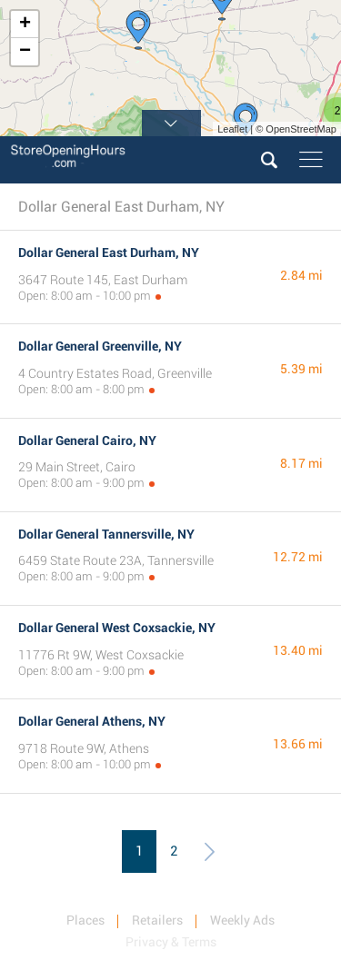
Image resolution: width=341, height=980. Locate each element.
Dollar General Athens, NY (92, 721)
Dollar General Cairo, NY (87, 441)
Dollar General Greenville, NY (100, 346)
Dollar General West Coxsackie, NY (117, 628)
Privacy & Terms (171, 942)
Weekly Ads (242, 920)
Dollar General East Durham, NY (109, 252)
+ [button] (25, 25)
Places (85, 920)
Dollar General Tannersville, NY (106, 534)
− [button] (25, 52)
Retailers (157, 920)
